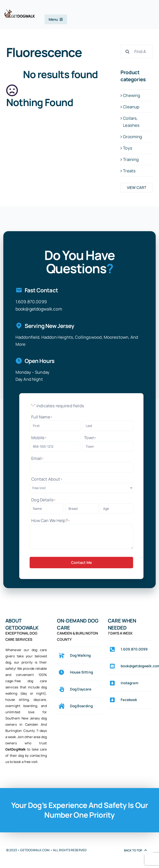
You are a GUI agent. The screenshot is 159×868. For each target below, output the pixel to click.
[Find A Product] (137, 52)
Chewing (132, 95)
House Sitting (81, 672)
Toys (128, 148)
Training (131, 159)
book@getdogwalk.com (39, 309)
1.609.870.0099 (31, 302)
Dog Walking (80, 655)
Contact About (47, 479)
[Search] (127, 52)
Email (37, 458)
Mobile (39, 438)
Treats (129, 171)
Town (90, 438)
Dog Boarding (81, 706)
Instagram (129, 683)
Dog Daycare (81, 689)
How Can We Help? (50, 520)
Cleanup (131, 107)
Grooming (132, 137)
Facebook (129, 700)
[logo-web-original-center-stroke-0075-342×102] (20, 11)
